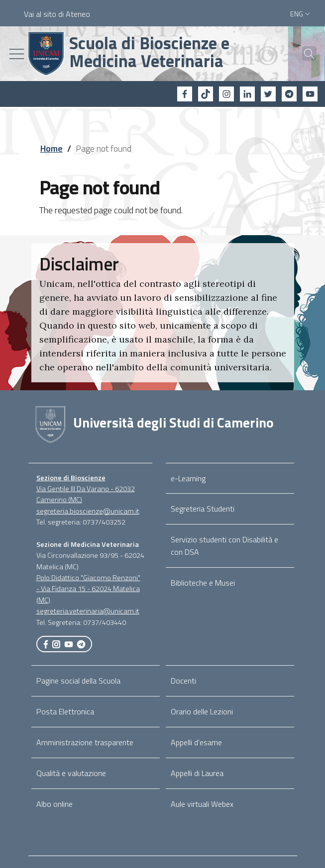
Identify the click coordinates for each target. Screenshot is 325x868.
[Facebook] (185, 94)
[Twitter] (268, 94)
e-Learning (188, 478)
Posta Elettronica (65, 711)
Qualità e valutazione (71, 773)
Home (52, 148)
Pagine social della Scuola (78, 681)
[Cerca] (305, 54)
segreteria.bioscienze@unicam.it (88, 511)
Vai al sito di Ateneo (57, 14)
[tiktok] (206, 94)
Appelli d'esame (196, 742)
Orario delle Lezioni (202, 711)
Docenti (183, 681)
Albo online (54, 804)
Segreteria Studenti (203, 509)
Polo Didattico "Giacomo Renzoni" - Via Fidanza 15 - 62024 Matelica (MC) (88, 589)
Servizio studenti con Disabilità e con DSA (224, 546)
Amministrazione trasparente (85, 742)
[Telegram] (289, 94)
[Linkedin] (247, 94)
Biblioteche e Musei (203, 583)
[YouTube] (310, 94)
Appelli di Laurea (197, 773)
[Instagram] (226, 94)
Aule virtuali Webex (202, 804)
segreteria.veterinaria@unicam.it (88, 611)
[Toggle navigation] (17, 54)
